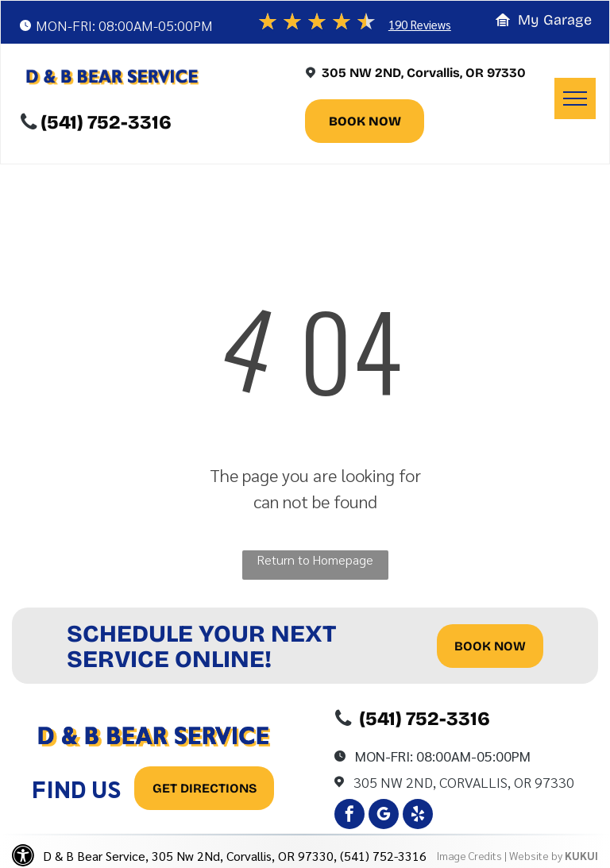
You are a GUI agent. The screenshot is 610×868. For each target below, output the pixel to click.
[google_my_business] (384, 816)
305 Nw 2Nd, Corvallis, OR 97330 (464, 782)
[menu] (575, 98)
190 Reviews (420, 24)
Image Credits (469, 855)
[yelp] (418, 816)
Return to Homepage (315, 559)
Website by (536, 855)
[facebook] (349, 816)
